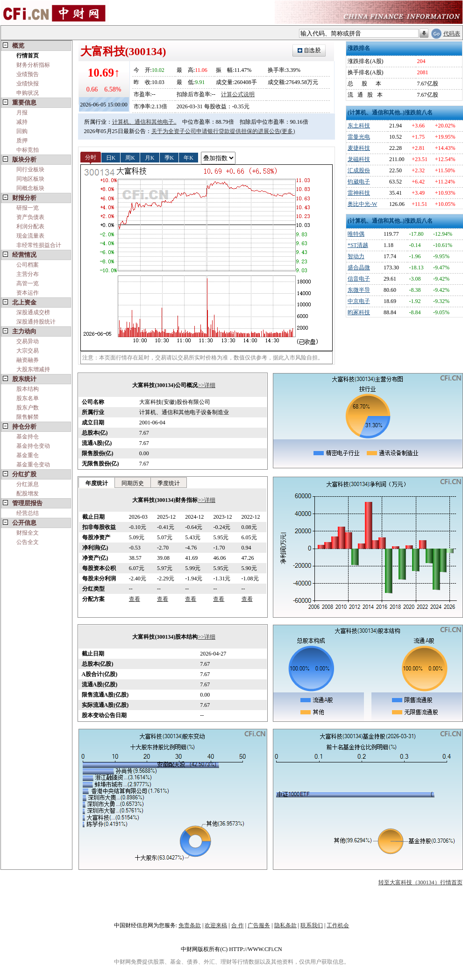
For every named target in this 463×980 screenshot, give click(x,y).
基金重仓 (28, 455)
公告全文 (28, 542)
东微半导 (359, 290)
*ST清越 (358, 245)
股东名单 (28, 398)
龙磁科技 (359, 159)
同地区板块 (30, 179)
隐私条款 (285, 925)
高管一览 (28, 283)
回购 (22, 131)
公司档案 (28, 265)
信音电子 (359, 279)
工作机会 (338, 925)
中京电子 (359, 301)
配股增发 (28, 494)
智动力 (356, 256)
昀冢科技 (359, 312)
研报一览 (28, 208)
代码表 (452, 34)
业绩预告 (28, 74)
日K (111, 157)
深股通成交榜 (33, 312)
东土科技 (359, 126)
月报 (22, 113)
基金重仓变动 (33, 465)
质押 (22, 141)
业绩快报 (28, 84)
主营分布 (28, 274)
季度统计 (169, 483)
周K (130, 157)
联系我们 (312, 925)
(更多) (288, 131)
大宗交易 (28, 351)
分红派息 (28, 484)
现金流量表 (30, 236)
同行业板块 (30, 169)
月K (150, 157)
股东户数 (28, 408)
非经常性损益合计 (39, 245)
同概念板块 (30, 188)
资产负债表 (30, 217)
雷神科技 (359, 193)
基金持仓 (28, 437)
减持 (22, 122)
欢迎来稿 (216, 925)
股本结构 (28, 389)
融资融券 (28, 360)
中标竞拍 (28, 150)
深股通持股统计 (36, 322)
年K (189, 157)
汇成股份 (359, 170)
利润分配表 (30, 226)
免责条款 (190, 925)
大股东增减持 (33, 369)
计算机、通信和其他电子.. (144, 122)
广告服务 (259, 925)
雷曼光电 (359, 137)
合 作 (238, 925)
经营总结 (28, 513)
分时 (91, 157)
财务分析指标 (33, 65)
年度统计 (97, 483)
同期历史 (133, 483)
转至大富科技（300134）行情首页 (420, 882)
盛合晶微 (359, 268)
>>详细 (207, 385)
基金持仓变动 (33, 446)
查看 (135, 599)
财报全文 (28, 533)
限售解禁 (28, 417)
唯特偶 (356, 234)
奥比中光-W (362, 204)
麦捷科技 (359, 148)
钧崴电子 (359, 182)
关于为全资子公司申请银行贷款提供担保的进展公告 (216, 131)
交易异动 (28, 341)
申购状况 (28, 93)
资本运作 (28, 293)
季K (169, 157)
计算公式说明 (238, 94)
